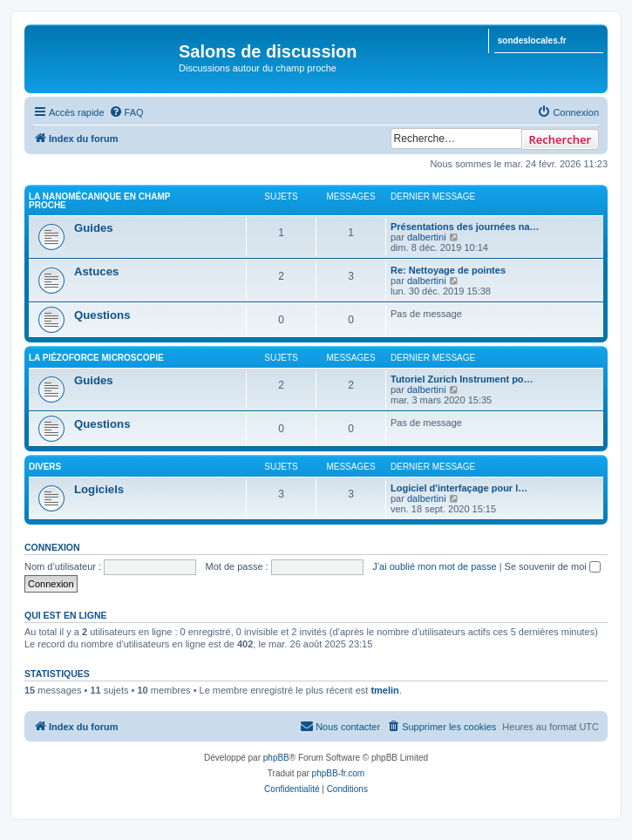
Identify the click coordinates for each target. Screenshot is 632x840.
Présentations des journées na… (465, 227)
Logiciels (99, 489)
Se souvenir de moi (553, 566)
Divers (45, 467)
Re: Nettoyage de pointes (448, 270)
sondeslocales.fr (532, 41)
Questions (102, 315)
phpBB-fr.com (339, 773)
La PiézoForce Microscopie (96, 358)
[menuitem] (126, 112)
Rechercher (560, 139)
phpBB (276, 758)
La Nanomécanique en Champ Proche (99, 201)
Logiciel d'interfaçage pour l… (459, 488)
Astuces (96, 271)
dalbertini (427, 237)
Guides (94, 228)
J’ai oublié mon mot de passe (434, 566)
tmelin (384, 690)
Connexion (52, 547)
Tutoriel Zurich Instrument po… (462, 379)
